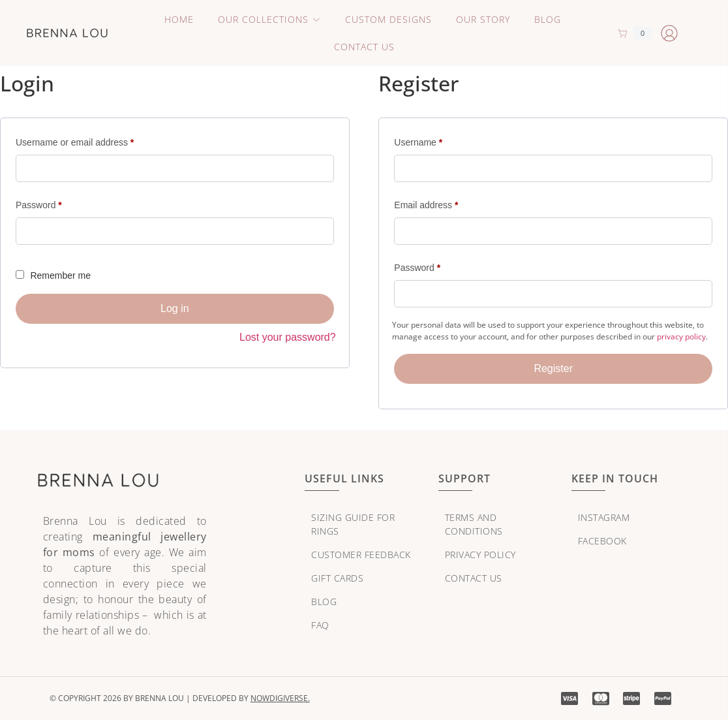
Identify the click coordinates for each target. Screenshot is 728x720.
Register (553, 368)
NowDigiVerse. (280, 698)
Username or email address (93, 140)
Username (436, 140)
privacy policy (681, 337)
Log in (175, 308)
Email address (444, 203)
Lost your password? (288, 337)
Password (57, 203)
